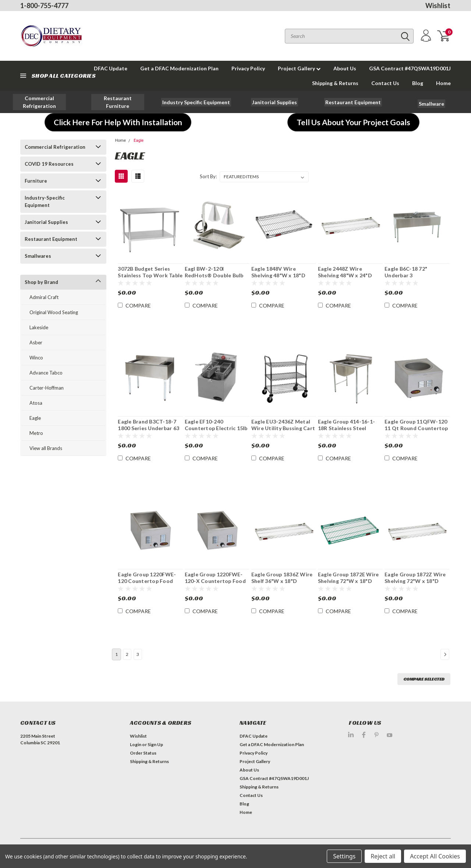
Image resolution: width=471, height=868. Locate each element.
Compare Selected (424, 679)
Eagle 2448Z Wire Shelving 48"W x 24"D (345, 272)
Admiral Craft (44, 297)
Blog (418, 83)
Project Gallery (299, 68)
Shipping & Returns (335, 83)
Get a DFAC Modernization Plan (179, 68)
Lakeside (39, 327)
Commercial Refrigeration (55, 147)
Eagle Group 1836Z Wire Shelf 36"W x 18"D (282, 578)
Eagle (35, 418)
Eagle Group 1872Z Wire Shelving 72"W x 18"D (415, 578)
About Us (345, 68)
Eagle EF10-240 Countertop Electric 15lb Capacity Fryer (216, 428)
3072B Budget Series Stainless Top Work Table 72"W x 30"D (150, 275)
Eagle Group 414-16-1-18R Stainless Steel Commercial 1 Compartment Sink (346, 431)
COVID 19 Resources (49, 164)
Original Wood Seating (54, 312)
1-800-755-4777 (44, 6)
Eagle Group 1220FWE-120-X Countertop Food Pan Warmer (215, 581)
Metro (36, 433)
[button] (39, 102)
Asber (36, 342)
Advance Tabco (46, 373)
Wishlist (438, 6)
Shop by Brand (41, 282)
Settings (344, 856)
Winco (36, 358)
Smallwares (38, 256)
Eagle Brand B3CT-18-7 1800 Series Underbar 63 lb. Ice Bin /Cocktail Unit (148, 428)
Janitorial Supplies (46, 222)
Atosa (36, 403)
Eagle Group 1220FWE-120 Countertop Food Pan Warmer (147, 581)
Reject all (383, 856)
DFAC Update (254, 736)
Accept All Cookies (435, 856)
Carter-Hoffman (47, 388)
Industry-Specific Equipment (45, 201)
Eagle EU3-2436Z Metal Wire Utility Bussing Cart (283, 425)
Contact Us (385, 83)
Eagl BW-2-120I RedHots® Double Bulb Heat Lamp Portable (214, 275)
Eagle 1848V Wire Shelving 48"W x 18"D (278, 272)
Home (443, 83)
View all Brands (46, 448)
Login (136, 744)
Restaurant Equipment (51, 239)
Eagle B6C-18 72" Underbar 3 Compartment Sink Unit (415, 275)
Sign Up (155, 744)
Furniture (36, 181)
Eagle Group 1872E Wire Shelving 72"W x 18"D (348, 578)
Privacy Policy (248, 68)
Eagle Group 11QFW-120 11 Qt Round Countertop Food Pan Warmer (416, 428)
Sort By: (208, 176)
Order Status (143, 753)
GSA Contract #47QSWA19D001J (410, 68)
